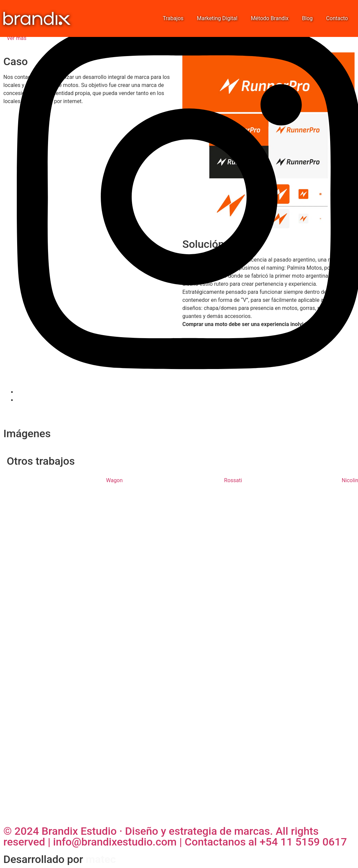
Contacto (337, 18)
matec (101, 859)
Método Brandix (270, 18)
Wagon (115, 480)
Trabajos (173, 18)
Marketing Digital (217, 18)
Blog (307, 18)
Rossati (233, 480)
